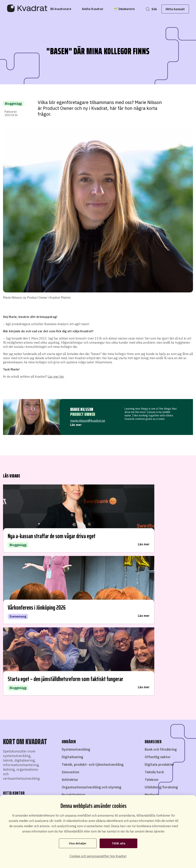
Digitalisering (72, 606)
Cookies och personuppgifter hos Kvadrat (98, 856)
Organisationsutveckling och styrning (91, 636)
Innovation (70, 621)
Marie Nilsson (82, 409)
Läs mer (76, 425)
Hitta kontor (26, 652)
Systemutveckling (76, 599)
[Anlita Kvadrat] (98, 9)
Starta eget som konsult (129, 790)
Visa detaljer (78, 843)
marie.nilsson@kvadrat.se (88, 421)
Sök (149, 9)
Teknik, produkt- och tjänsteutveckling (93, 614)
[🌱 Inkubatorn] (129, 9)
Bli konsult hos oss (95, 790)
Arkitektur (70, 629)
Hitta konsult (170, 9)
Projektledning (73, 644)
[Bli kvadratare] (66, 9)
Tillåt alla (118, 843)
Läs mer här (56, 377)
